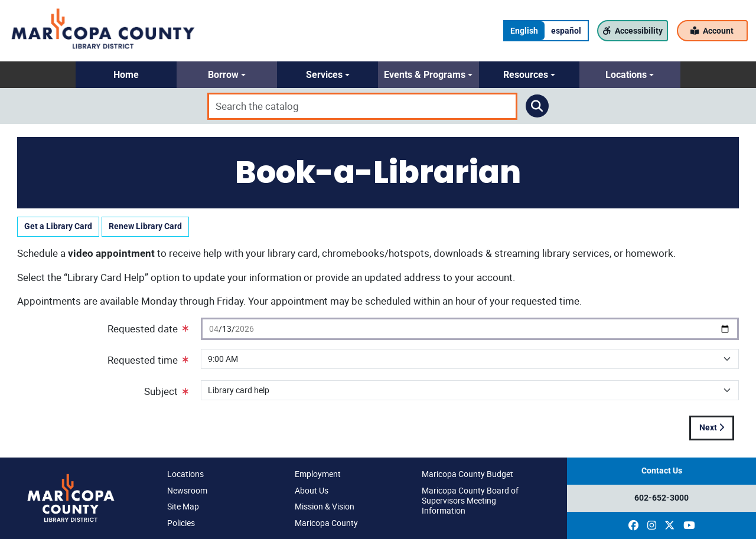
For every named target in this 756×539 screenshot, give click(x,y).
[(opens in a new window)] (633, 525)
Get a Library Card (58, 226)
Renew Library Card (145, 226)
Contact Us (662, 471)
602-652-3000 (661, 498)
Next (712, 428)
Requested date (148, 329)
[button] (126, 75)
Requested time (148, 360)
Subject (166, 391)
